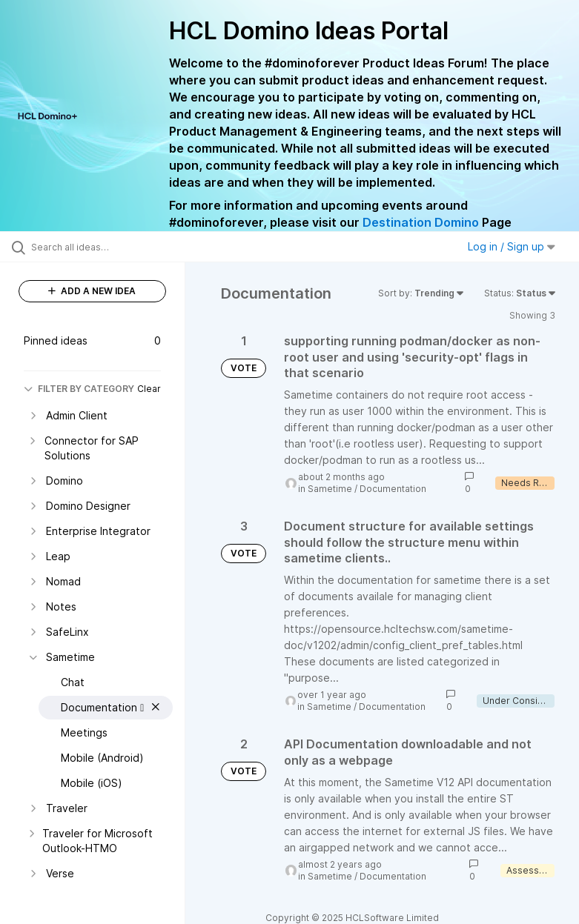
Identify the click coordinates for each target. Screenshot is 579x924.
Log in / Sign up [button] (512, 246)
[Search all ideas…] (100, 247)
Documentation (393, 489)
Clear (149, 389)
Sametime (330, 489)
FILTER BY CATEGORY (79, 389)
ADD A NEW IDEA (92, 291)
